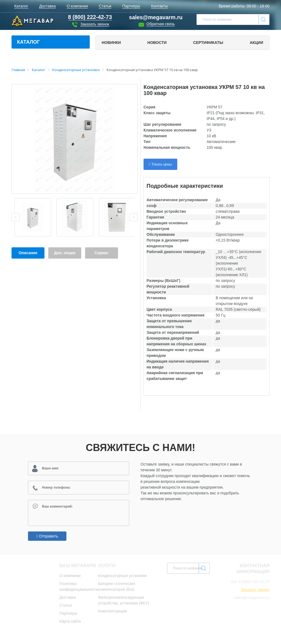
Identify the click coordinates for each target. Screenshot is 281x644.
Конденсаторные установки (122, 577)
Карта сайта (70, 622)
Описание (28, 253)
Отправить (47, 537)
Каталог (28, 42)
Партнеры (68, 614)
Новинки (111, 43)
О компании (70, 577)
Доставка (68, 598)
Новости (157, 43)
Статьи (66, 606)
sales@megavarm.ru (156, 17)
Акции (256, 43)
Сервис (101, 253)
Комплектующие (113, 612)
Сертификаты (208, 43)
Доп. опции (65, 253)
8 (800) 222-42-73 (254, 583)
